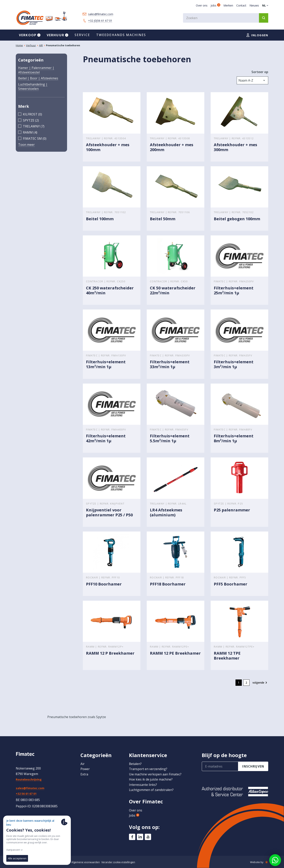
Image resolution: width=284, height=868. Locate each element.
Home (19, 46)
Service (82, 35)
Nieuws (254, 5)
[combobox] (226, 18)
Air (83, 764)
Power (85, 769)
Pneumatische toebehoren (63, 46)
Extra (84, 774)
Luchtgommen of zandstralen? (152, 790)
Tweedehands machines (121, 35)
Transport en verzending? (148, 769)
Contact (241, 5)
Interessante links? (143, 785)
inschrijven (253, 766)
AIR (41, 46)
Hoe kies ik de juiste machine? (151, 779)
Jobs (215, 5)
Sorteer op (260, 72)
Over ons (202, 5)
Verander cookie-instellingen (119, 862)
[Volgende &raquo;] (260, 683)
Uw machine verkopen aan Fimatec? (155, 774)
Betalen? (135, 764)
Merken (228, 5)
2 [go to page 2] (246, 683)
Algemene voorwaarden (86, 862)
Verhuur (31, 46)
